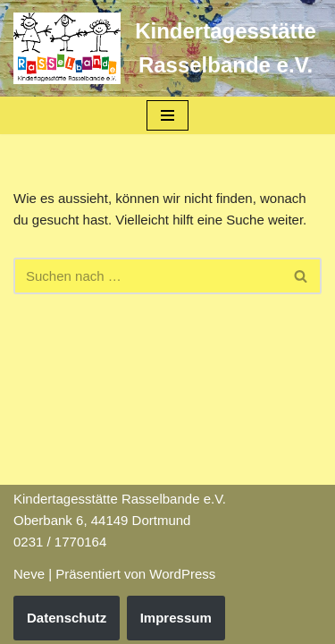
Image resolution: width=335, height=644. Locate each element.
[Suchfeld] (147, 276)
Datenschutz (67, 618)
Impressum (176, 618)
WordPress (182, 574)
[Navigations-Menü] (167, 115)
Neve (29, 574)
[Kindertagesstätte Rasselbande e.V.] (167, 48)
